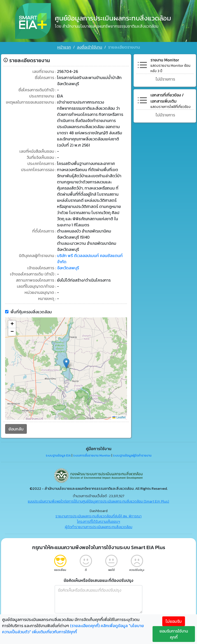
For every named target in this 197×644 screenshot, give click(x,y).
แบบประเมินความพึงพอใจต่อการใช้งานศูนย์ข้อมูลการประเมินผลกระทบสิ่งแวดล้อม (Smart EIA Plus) (98, 501)
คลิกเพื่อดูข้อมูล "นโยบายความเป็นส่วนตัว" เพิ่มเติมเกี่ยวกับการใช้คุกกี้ (73, 629)
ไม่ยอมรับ (174, 621)
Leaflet (119, 417)
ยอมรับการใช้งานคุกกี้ (174, 634)
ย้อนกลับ (16, 428)
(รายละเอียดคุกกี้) (85, 626)
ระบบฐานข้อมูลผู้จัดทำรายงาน (132, 455)
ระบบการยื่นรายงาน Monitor (92, 455)
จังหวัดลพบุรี (68, 267)
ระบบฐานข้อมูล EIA (58, 455)
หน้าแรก (64, 47)
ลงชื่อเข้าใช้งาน (90, 47)
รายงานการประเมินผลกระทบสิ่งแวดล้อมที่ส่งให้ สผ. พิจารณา (98, 515)
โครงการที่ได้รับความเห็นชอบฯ (98, 521)
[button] (66, 363)
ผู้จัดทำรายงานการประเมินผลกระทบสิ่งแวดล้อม (99, 526)
